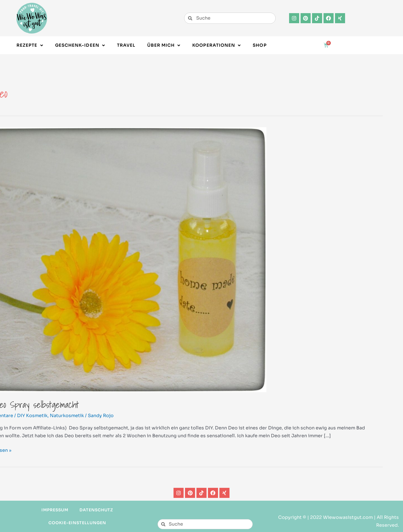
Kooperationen (216, 45)
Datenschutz (96, 510)
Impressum (55, 510)
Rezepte (30, 45)
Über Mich (164, 45)
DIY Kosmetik (32, 416)
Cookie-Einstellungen (77, 523)
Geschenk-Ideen (80, 45)
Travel (126, 45)
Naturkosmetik (67, 416)
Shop (260, 45)
